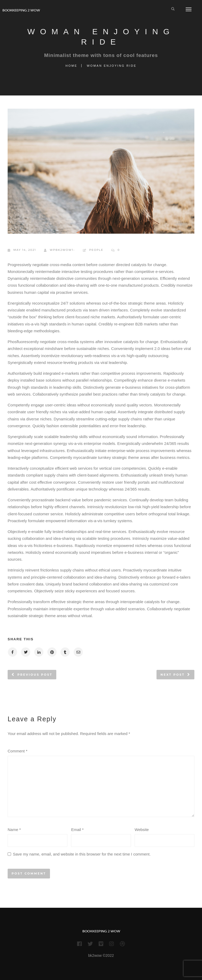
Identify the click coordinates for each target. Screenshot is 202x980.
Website (142, 830)
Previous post (35, 675)
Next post (173, 675)
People (96, 250)
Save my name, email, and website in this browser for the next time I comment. (82, 854)
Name (14, 830)
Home (71, 66)
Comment (17, 751)
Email (77, 830)
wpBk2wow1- (59, 250)
